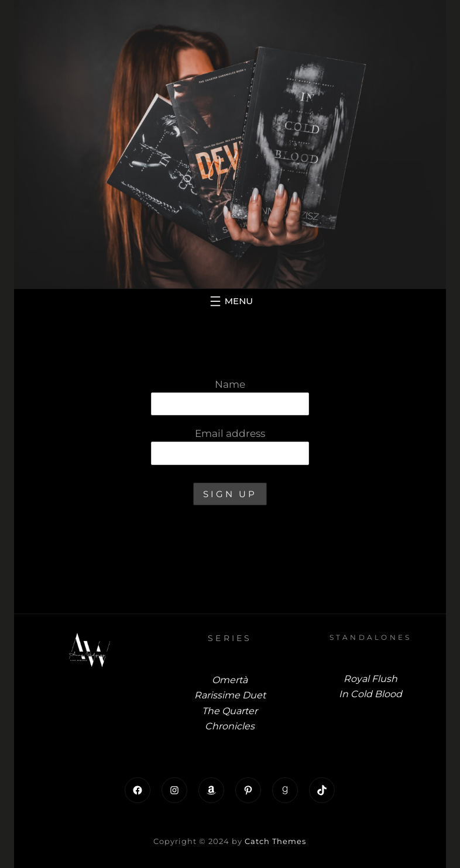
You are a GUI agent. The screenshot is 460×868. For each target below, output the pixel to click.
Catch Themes (275, 841)
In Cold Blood (370, 694)
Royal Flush (370, 679)
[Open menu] (230, 301)
